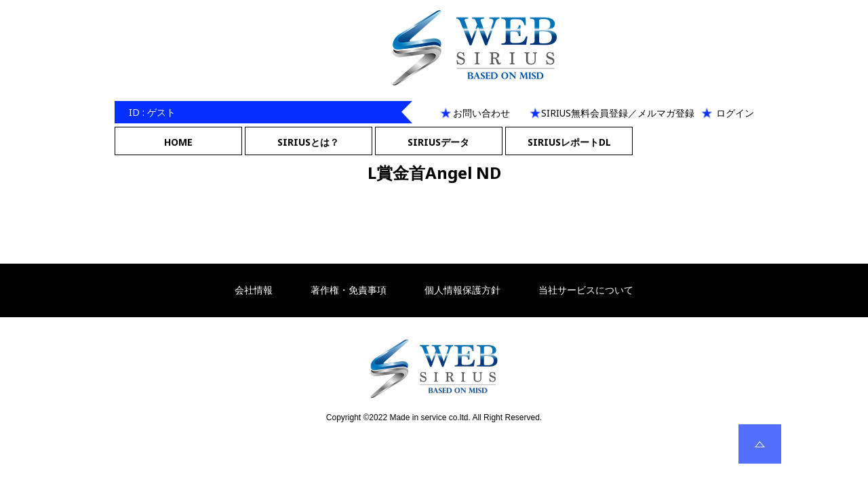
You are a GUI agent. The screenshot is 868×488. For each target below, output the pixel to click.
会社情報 (254, 290)
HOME (178, 142)
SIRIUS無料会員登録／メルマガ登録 (618, 113)
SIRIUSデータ (438, 142)
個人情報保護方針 (462, 290)
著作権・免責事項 (349, 290)
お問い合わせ (481, 113)
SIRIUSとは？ (308, 142)
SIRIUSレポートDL (569, 142)
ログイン (735, 113)
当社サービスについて (586, 290)
